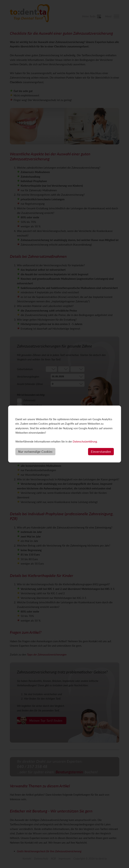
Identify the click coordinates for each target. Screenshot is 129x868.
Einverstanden (101, 452)
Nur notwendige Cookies (35, 452)
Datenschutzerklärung (85, 441)
